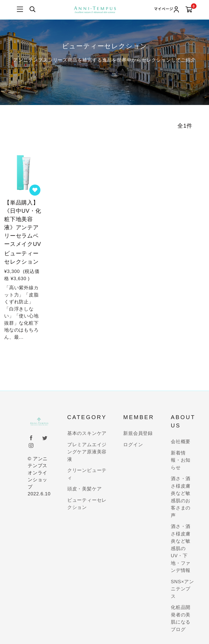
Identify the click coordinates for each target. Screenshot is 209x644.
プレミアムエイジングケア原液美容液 (87, 452)
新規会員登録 (138, 433)
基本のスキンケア (87, 433)
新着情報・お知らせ (181, 460)
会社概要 (181, 442)
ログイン (133, 445)
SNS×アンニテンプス (182, 589)
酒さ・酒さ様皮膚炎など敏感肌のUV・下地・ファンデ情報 (181, 548)
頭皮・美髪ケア (85, 489)
